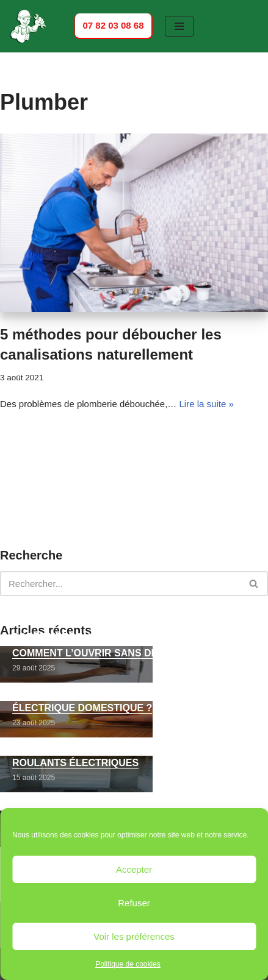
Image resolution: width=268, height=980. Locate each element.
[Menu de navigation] (179, 26)
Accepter (134, 869)
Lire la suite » (207, 404)
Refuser (134, 903)
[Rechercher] (120, 584)
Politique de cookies (128, 964)
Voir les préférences (134, 936)
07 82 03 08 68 (113, 25)
